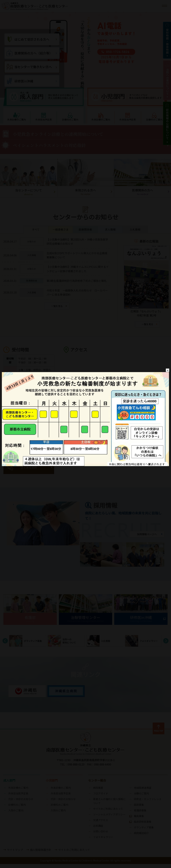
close (168, 348)
